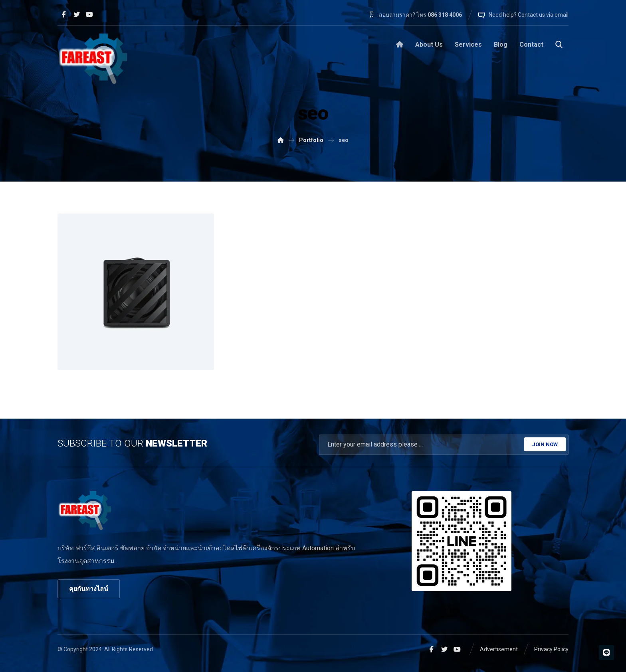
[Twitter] (77, 14)
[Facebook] (64, 14)
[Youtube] (89, 14)
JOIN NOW (545, 444)
